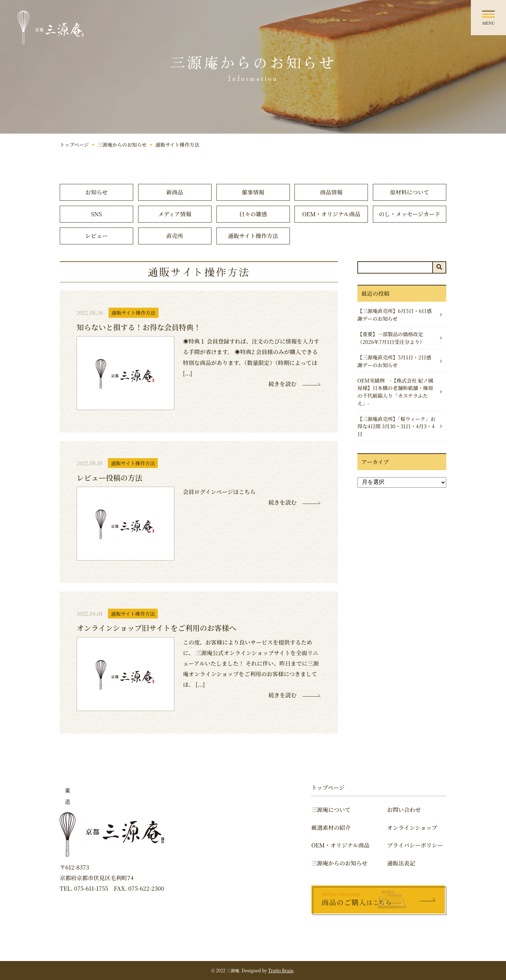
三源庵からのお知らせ (122, 145)
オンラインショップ (412, 828)
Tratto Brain (281, 970)
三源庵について (331, 810)
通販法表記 (401, 863)
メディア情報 (175, 214)
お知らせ (97, 192)
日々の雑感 (253, 214)
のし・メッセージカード (410, 214)
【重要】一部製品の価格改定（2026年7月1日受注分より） (391, 338)
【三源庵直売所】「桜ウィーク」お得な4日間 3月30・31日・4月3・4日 (396, 426)
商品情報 (331, 192)
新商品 (175, 192)
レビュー (96, 236)
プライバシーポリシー (415, 845)
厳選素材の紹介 (331, 828)
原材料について (410, 192)
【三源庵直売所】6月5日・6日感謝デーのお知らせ (395, 315)
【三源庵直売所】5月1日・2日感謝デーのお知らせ (394, 361)
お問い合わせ (404, 810)
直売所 (175, 236)
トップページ (74, 145)
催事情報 (253, 192)
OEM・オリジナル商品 (331, 214)
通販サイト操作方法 (253, 236)
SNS (96, 214)
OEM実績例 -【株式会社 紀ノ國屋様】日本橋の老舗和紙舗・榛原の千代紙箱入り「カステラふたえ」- (395, 392)
